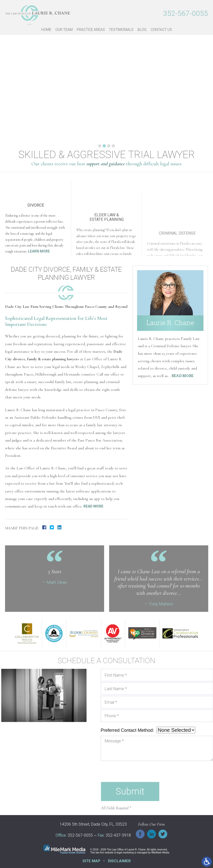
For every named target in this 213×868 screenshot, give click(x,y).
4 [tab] (113, 146)
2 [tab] (104, 146)
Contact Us (161, 30)
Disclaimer (119, 861)
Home (46, 30)
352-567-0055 (186, 14)
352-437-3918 (118, 836)
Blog (142, 30)
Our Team (64, 30)
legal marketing (125, 853)
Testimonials (121, 30)
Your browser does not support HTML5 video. (106, 575)
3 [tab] (109, 146)
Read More (93, 506)
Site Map (91, 861)
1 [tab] (100, 146)
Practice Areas (91, 30)
